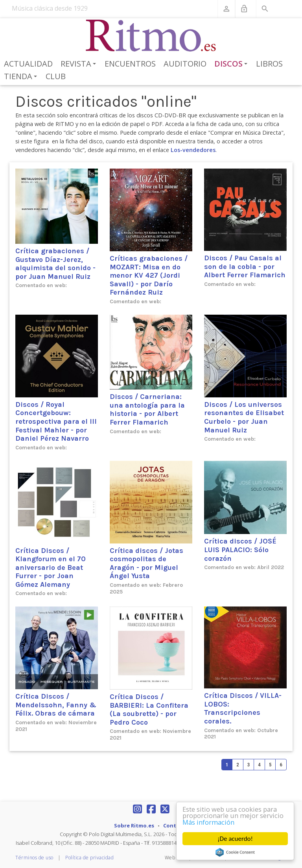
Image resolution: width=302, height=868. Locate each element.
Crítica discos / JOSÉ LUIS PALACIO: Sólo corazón (240, 550)
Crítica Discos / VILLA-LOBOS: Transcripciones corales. (243, 708)
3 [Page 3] (249, 765)
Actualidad (28, 64)
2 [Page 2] (238, 765)
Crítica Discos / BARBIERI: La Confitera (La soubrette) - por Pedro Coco (149, 709)
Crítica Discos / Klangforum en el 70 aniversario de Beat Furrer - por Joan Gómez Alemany (51, 568)
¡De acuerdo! (235, 839)
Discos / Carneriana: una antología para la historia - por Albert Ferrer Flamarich (147, 409)
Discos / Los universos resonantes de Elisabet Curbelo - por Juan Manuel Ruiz (244, 417)
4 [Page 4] (259, 765)
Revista (80, 64)
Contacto (176, 825)
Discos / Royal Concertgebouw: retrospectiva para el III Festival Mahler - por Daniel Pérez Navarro (56, 421)
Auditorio (185, 64)
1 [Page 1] (227, 765)
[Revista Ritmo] (151, 36)
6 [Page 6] (281, 765)
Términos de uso (34, 858)
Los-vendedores (193, 150)
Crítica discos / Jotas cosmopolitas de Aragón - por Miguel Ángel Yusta (146, 563)
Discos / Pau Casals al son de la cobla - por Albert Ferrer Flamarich (245, 266)
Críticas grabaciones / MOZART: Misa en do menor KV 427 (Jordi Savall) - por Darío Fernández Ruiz (149, 275)
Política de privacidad (89, 858)
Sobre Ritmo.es (134, 825)
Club (56, 76)
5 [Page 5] (270, 765)
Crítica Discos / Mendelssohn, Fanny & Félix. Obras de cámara (56, 705)
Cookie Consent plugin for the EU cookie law (235, 852)
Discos (232, 64)
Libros (269, 64)
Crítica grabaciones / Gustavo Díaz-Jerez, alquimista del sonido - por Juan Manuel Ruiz (55, 264)
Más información (209, 822)
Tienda (22, 77)
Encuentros (130, 64)
